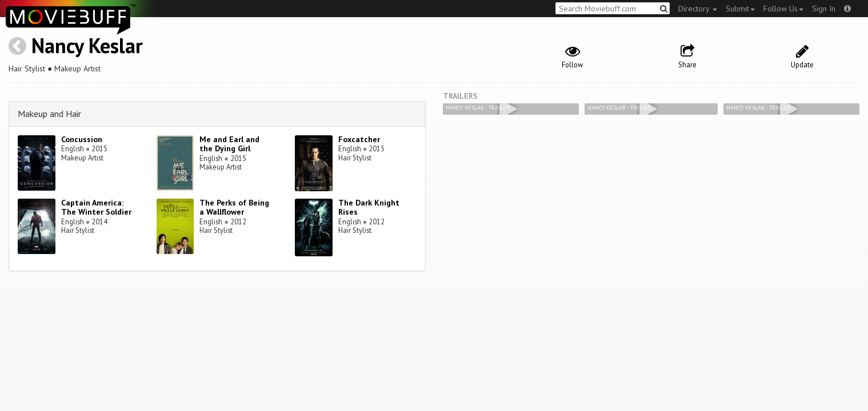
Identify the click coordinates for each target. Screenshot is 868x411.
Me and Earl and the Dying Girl (229, 144)
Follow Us (783, 9)
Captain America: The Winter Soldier (96, 207)
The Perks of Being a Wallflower (234, 207)
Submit (740, 9)
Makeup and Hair (49, 114)
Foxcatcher (359, 139)
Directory (698, 9)
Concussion (82, 139)
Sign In (824, 9)
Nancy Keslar (87, 45)
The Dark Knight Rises (369, 207)
